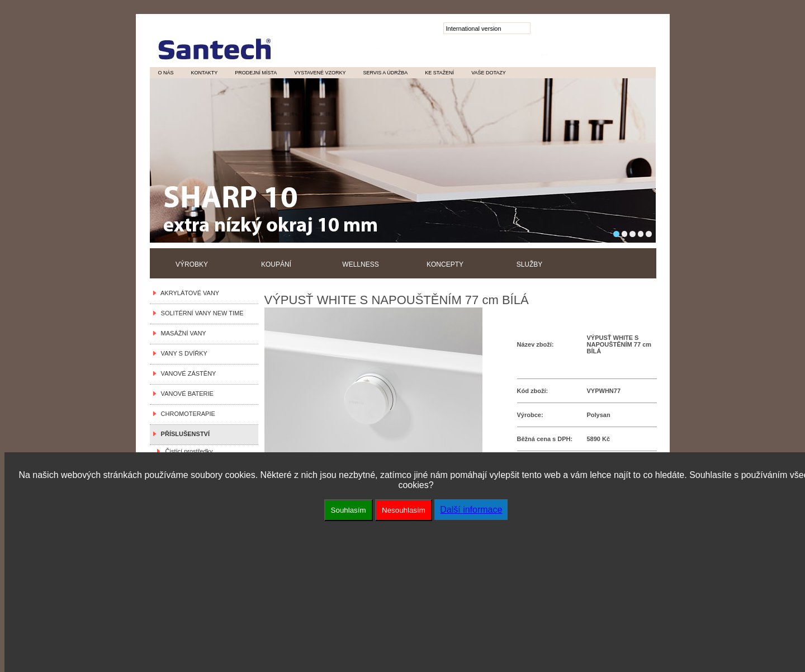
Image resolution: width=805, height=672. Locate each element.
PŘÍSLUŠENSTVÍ (184, 434)
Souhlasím (349, 510)
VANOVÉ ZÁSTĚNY (187, 373)
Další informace (471, 510)
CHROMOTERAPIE (186, 414)
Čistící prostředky (188, 451)
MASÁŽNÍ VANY (182, 333)
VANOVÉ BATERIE (186, 394)
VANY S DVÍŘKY (183, 353)
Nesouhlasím (404, 510)
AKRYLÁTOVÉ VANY (189, 293)
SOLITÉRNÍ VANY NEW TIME (201, 313)
